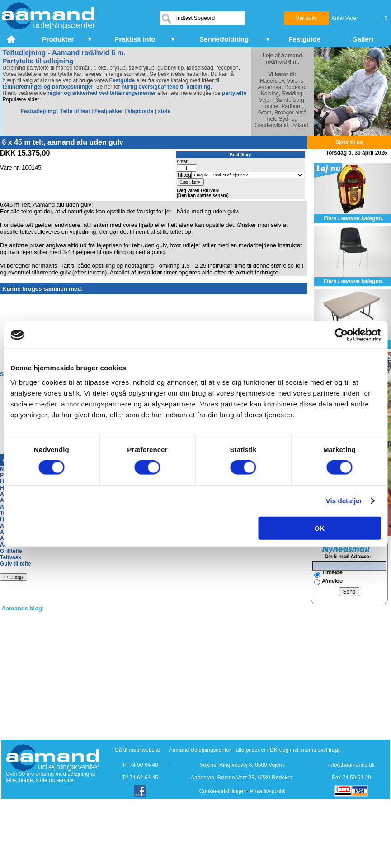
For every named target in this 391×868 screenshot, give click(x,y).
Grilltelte (11, 551)
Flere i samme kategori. (354, 218)
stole (164, 111)
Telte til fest (75, 111)
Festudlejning (38, 111)
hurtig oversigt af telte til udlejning (166, 87)
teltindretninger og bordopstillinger (48, 87)
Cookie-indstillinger (222, 791)
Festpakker (109, 111)
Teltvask (11, 557)
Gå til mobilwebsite (138, 750)
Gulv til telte (16, 564)
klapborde (140, 111)
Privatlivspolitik (268, 791)
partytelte (234, 93)
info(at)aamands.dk (351, 765)
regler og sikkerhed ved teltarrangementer (101, 93)
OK (320, 528)
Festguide (122, 80)
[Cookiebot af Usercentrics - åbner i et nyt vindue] (341, 335)
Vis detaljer (344, 501)
